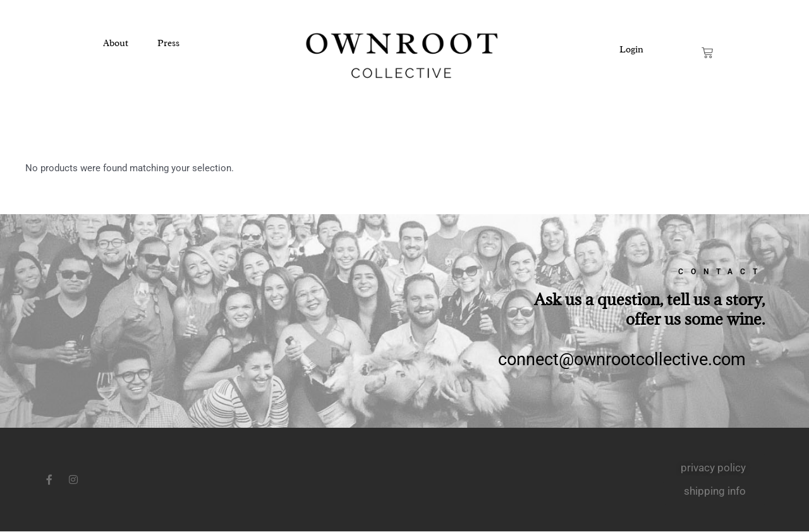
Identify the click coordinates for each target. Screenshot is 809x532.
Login (631, 50)
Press (168, 43)
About (116, 43)
